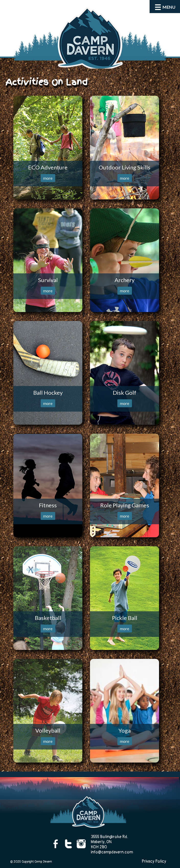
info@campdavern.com (112, 852)
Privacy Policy (154, 861)
